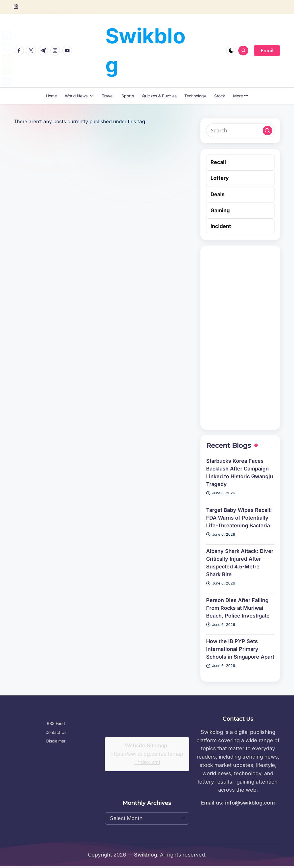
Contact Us (56, 732)
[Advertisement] (240, 338)
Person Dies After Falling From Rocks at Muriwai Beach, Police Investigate (238, 608)
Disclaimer (56, 741)
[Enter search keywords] (240, 130)
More (241, 96)
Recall (218, 162)
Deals (217, 194)
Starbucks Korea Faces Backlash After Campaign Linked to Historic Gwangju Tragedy (240, 472)
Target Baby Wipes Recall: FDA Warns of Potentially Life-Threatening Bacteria (239, 518)
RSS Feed (56, 723)
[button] (267, 51)
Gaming (220, 210)
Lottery (220, 178)
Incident (221, 226)
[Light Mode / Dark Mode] (231, 51)
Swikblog (145, 50)
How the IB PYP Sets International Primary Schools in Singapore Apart (240, 649)
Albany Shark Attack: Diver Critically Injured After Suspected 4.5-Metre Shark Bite (240, 563)
